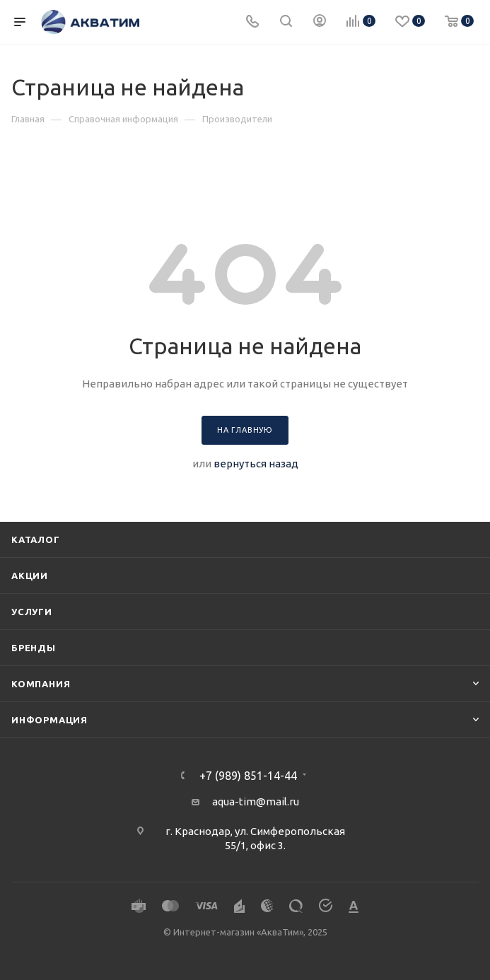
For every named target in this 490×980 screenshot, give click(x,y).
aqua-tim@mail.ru (256, 801)
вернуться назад (256, 463)
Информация (49, 720)
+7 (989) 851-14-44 (248, 776)
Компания (41, 684)
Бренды (34, 648)
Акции (30, 576)
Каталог (36, 539)
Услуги (32, 612)
